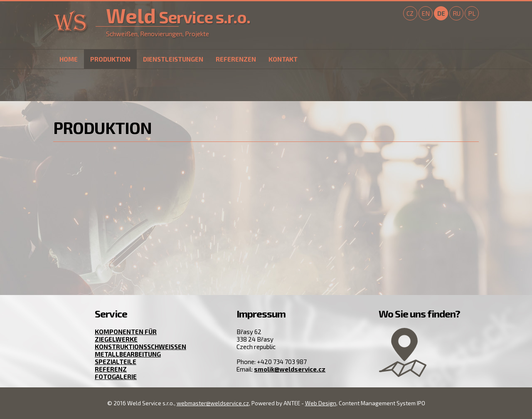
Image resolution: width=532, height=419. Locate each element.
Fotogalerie (116, 377)
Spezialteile (116, 362)
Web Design (321, 403)
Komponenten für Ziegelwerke (126, 335)
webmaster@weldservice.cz (213, 403)
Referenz (111, 369)
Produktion (110, 59)
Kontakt (283, 59)
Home (69, 59)
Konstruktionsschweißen (140, 347)
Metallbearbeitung (128, 354)
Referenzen (236, 59)
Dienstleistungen (173, 59)
